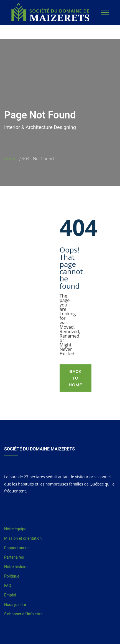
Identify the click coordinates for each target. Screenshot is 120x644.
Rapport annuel (17, 548)
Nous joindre (15, 605)
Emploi (10, 595)
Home (10, 159)
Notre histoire (16, 567)
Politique (12, 576)
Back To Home (76, 378)
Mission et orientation (23, 538)
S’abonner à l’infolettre (23, 614)
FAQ (8, 586)
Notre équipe (15, 529)
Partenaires (14, 557)
